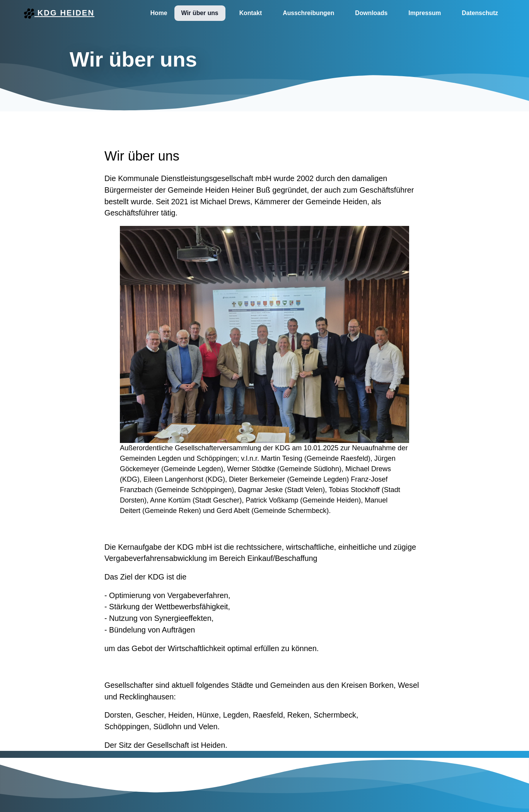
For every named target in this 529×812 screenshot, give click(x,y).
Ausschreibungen (308, 13)
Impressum (425, 13)
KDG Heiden (59, 14)
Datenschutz (480, 13)
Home (159, 13)
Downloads (371, 13)
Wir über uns (200, 13)
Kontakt (251, 13)
